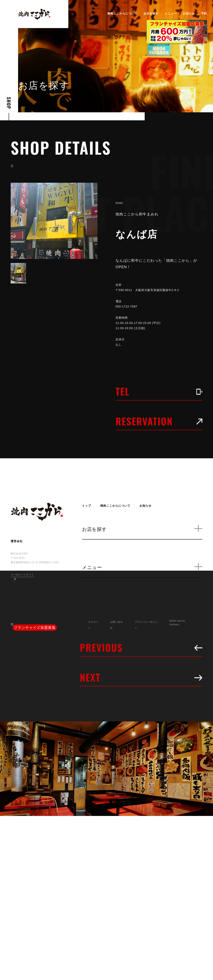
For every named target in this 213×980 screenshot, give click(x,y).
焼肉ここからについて (122, 13)
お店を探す (151, 13)
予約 (204, 13)
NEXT (141, 677)
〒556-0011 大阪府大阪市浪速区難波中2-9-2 (151, 290)
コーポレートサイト (22, 575)
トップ (87, 506)
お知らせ (189, 13)
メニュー (171, 13)
